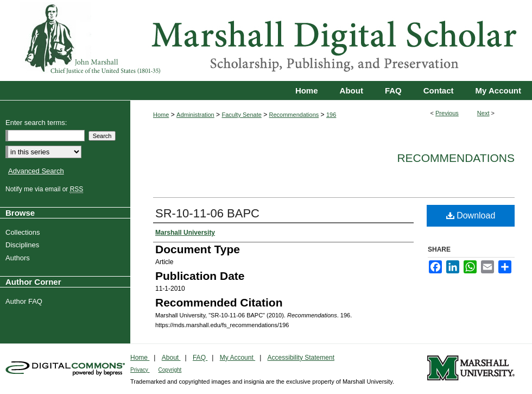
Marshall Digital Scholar (266, 40)
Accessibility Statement (301, 358)
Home (161, 115)
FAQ (200, 358)
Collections (24, 232)
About (171, 358)
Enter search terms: (36, 123)
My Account (237, 358)
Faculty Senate (241, 115)
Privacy (140, 370)
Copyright (170, 370)
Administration (195, 115)
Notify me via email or (46, 189)
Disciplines (24, 245)
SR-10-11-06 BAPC (207, 213)
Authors (19, 258)
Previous (447, 113)
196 (331, 115)
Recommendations (294, 115)
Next (483, 113)
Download (471, 215)
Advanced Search (36, 171)
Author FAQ (25, 301)
